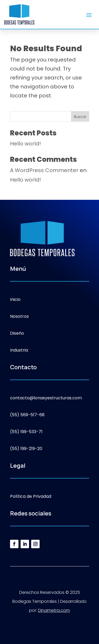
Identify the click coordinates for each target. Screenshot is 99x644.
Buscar (80, 117)
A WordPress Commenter (44, 170)
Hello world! (25, 144)
